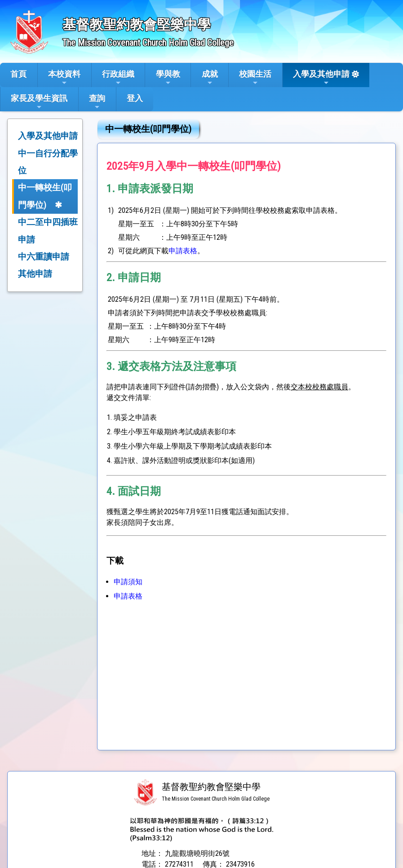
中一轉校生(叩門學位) (45, 196)
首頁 (18, 74)
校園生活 (255, 78)
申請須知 (128, 582)
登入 (135, 98)
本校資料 (64, 78)
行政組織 (118, 78)
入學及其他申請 (321, 78)
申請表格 (183, 251)
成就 (210, 78)
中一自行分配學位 (48, 162)
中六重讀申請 (44, 257)
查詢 (97, 102)
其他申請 (35, 274)
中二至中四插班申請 (48, 231)
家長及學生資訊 (39, 102)
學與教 (168, 78)
